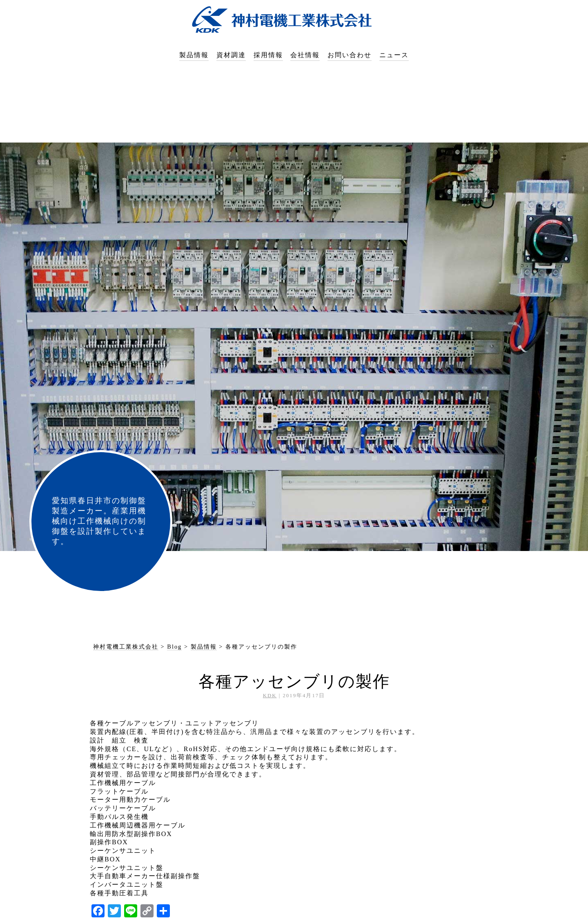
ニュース (394, 55)
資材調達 (231, 55)
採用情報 (268, 55)
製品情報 (194, 55)
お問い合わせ (350, 55)
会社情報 (305, 55)
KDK (270, 696)
